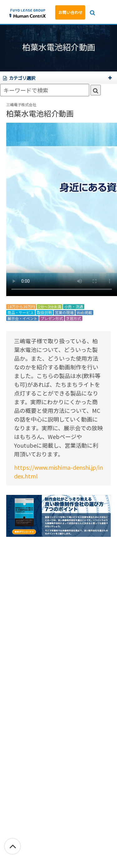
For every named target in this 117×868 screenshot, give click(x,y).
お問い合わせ (71, 12)
